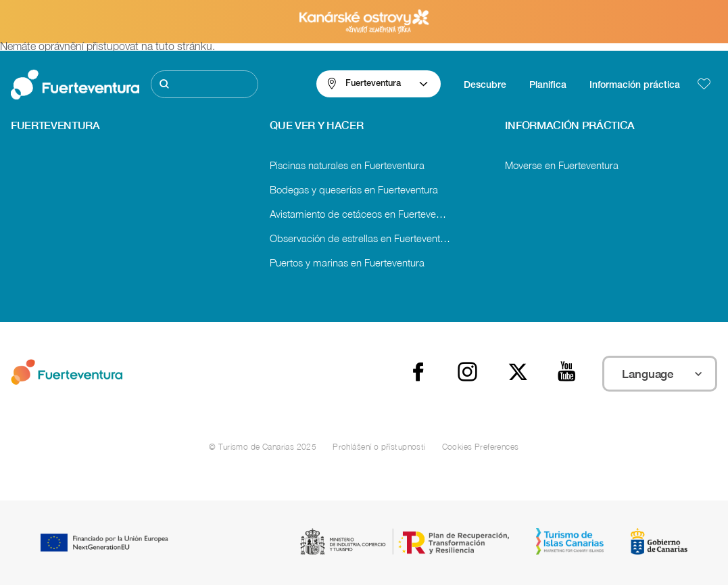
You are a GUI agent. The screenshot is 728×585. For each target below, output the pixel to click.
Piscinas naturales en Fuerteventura (347, 165)
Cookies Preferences (481, 447)
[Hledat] (204, 84)
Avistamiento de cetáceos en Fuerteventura (364, 214)
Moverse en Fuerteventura (562, 165)
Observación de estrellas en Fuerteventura (362, 238)
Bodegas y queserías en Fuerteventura (354, 189)
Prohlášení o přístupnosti (379, 447)
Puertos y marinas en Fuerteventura (347, 262)
